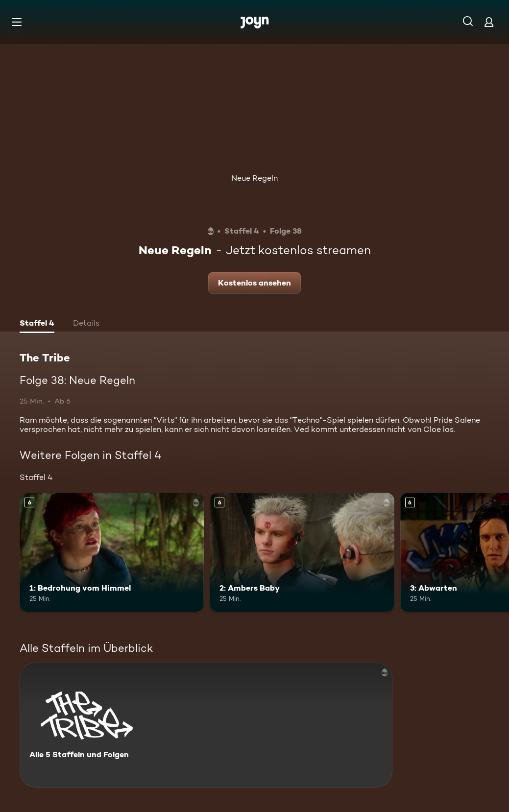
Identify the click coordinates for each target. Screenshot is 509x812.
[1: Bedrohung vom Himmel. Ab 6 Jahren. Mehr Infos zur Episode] (112, 553)
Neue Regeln (254, 178)
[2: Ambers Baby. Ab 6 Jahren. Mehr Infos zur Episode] (302, 553)
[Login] (489, 22)
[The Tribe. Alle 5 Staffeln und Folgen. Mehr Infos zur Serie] (206, 725)
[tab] (37, 324)
